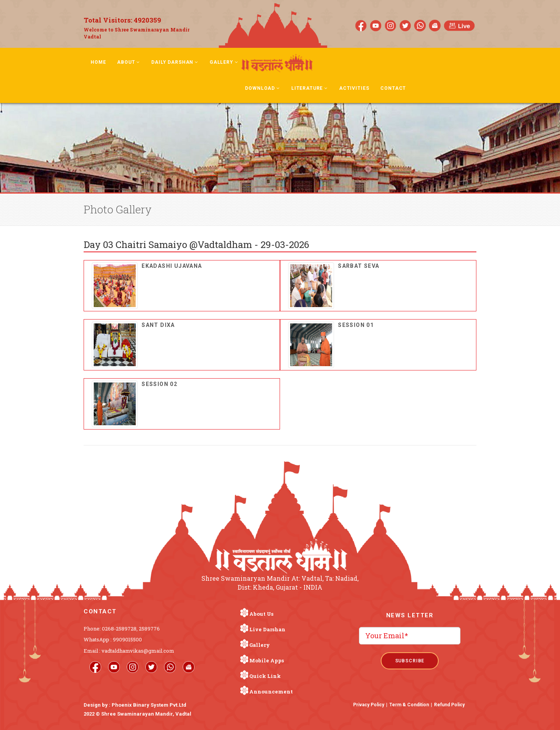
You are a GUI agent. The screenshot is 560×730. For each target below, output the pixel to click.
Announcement (271, 692)
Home (98, 62)
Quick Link (265, 676)
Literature (310, 88)
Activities (354, 88)
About (129, 62)
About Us (261, 614)
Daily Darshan (175, 62)
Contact (393, 88)
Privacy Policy (369, 705)
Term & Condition (409, 705)
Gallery (224, 62)
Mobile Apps (267, 660)
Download (262, 88)
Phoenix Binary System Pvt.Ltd (149, 705)
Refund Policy (449, 705)
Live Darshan (267, 629)
